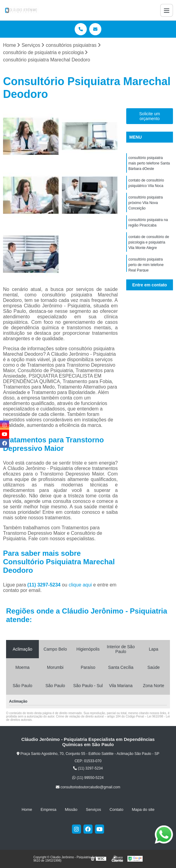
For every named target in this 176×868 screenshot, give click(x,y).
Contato (117, 809)
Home (27, 809)
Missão (71, 809)
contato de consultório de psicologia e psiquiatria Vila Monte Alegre (149, 242)
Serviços (93, 809)
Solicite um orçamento (150, 116)
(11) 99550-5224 (88, 778)
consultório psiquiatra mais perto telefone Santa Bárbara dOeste (149, 163)
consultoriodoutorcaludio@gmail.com (88, 787)
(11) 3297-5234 (45, 585)
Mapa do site (143, 809)
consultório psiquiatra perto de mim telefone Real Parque (146, 265)
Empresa (49, 809)
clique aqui (80, 585)
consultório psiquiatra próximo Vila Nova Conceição (146, 203)
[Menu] (167, 10)
